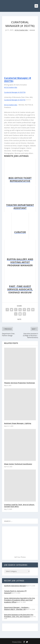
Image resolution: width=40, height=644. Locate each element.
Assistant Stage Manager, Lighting (18, 423)
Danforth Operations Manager (15, 586)
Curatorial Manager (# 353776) (18, 79)
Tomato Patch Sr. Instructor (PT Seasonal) (15, 592)
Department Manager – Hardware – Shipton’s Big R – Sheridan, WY (17, 608)
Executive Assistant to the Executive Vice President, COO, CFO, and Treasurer (19, 616)
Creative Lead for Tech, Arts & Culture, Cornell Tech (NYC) (19, 506)
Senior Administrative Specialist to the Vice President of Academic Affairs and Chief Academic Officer (20, 600)
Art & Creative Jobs (21, 30)
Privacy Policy (17, 642)
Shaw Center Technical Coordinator (18, 464)
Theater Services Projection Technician (20, 383)
